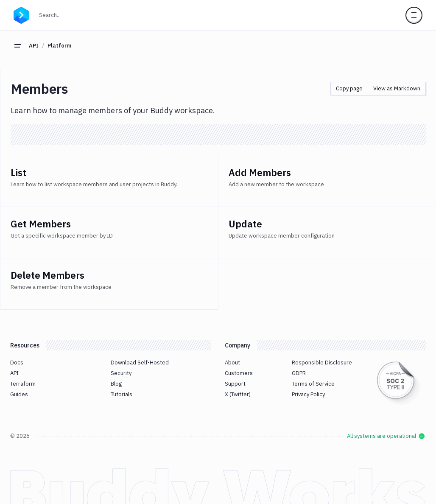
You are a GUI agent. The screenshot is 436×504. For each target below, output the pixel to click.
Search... (68, 14)
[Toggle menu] (414, 15)
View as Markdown (397, 88)
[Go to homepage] (21, 14)
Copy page (349, 88)
